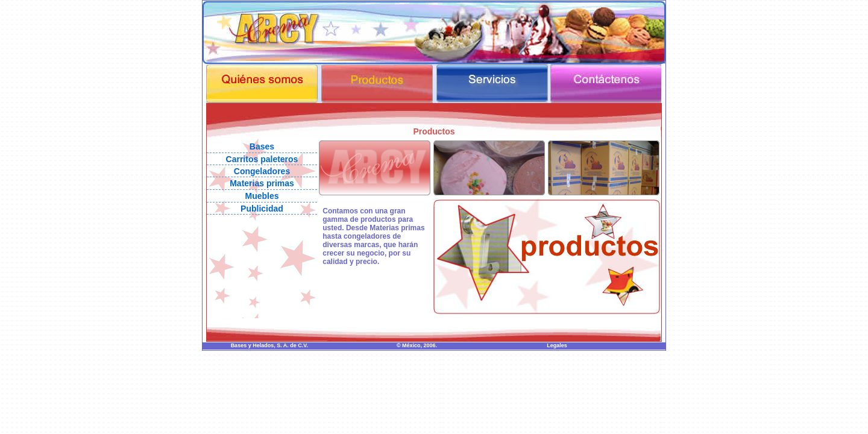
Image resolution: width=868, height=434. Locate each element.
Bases (262, 146)
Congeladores (262, 171)
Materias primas (262, 183)
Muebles (262, 196)
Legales (557, 345)
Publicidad (262, 209)
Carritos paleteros (262, 159)
